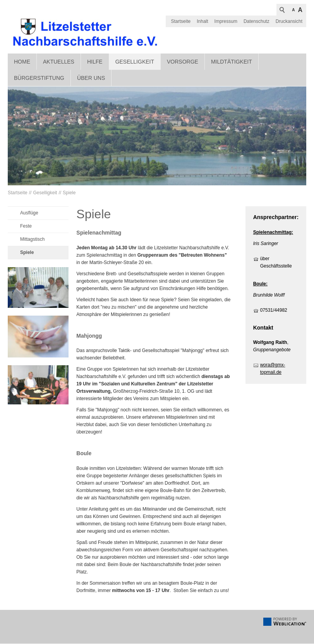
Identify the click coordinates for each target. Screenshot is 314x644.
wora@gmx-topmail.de (273, 369)
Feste (26, 227)
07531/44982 (274, 311)
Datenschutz (257, 21)
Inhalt (202, 21)
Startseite (181, 21)
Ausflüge (29, 214)
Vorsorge (183, 62)
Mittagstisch (32, 240)
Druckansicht (289, 21)
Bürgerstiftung (39, 78)
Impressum (226, 21)
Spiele (69, 193)
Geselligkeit (135, 62)
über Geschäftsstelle (276, 263)
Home (22, 62)
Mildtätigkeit (232, 62)
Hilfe (95, 62)
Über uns (91, 78)
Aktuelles (59, 62)
